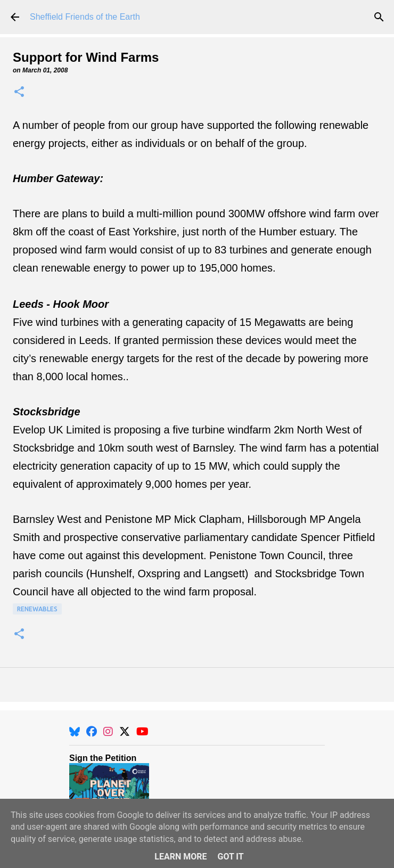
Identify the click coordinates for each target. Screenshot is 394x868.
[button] (19, 92)
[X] (125, 732)
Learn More (180, 857)
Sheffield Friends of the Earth (85, 17)
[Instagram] (108, 732)
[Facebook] (92, 732)
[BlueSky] (75, 732)
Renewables (37, 609)
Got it (230, 857)
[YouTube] (142, 732)
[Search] (379, 17)
